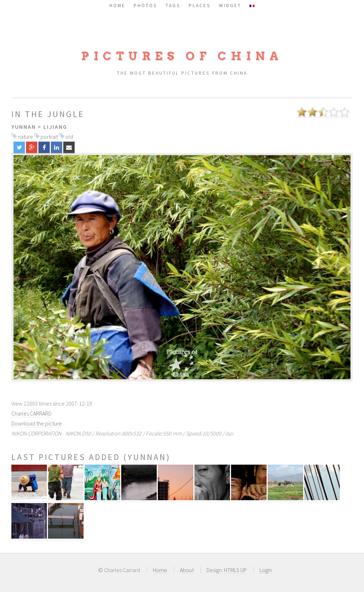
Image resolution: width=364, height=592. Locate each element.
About (187, 570)
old (69, 137)
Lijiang (55, 127)
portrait (49, 137)
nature (25, 137)
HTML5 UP (235, 570)
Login (266, 570)
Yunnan (24, 127)
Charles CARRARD (31, 413)
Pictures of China (182, 56)
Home (160, 570)
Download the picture (37, 423)
